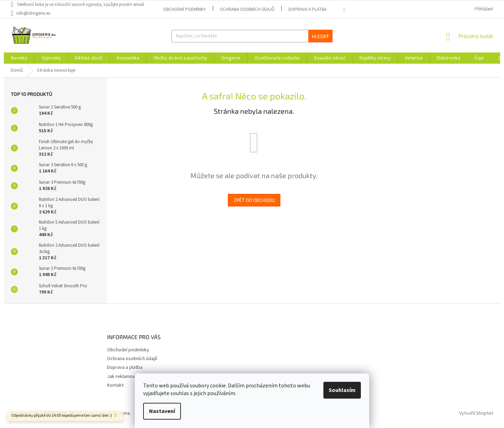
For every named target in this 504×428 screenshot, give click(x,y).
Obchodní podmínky (184, 9)
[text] (81, 5)
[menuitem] (19, 58)
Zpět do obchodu (254, 200)
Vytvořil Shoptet (476, 414)
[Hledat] (252, 36)
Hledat (320, 36)
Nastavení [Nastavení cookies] (162, 411)
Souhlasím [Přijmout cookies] (342, 390)
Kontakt (115, 385)
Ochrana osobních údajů (247, 9)
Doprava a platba (307, 9)
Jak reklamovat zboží (129, 377)
